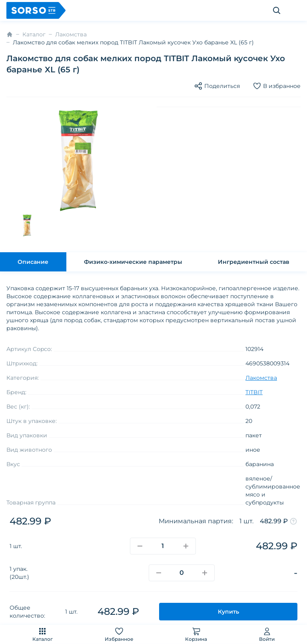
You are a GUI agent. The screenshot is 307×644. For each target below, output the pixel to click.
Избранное (119, 634)
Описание (33, 262)
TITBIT (254, 392)
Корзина (196, 634)
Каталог (43, 634)
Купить (228, 612)
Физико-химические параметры (133, 262)
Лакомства (71, 34)
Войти (267, 634)
